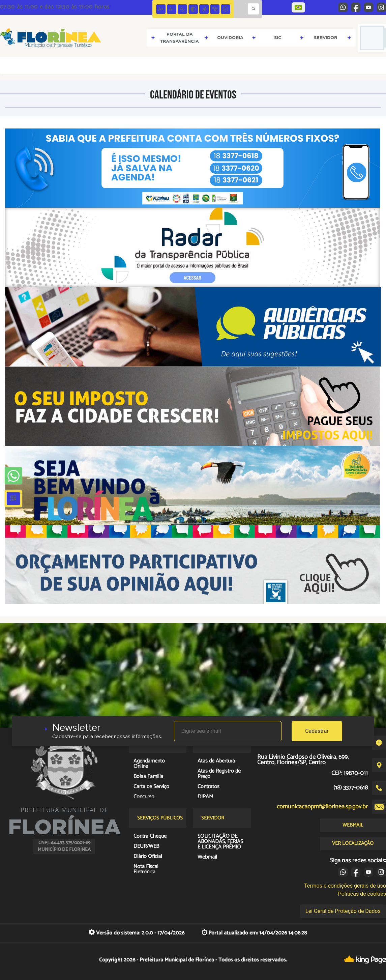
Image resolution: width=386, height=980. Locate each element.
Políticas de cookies (362, 894)
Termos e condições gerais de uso (345, 886)
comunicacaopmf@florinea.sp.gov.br (322, 807)
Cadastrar (317, 731)
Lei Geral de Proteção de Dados (343, 911)
